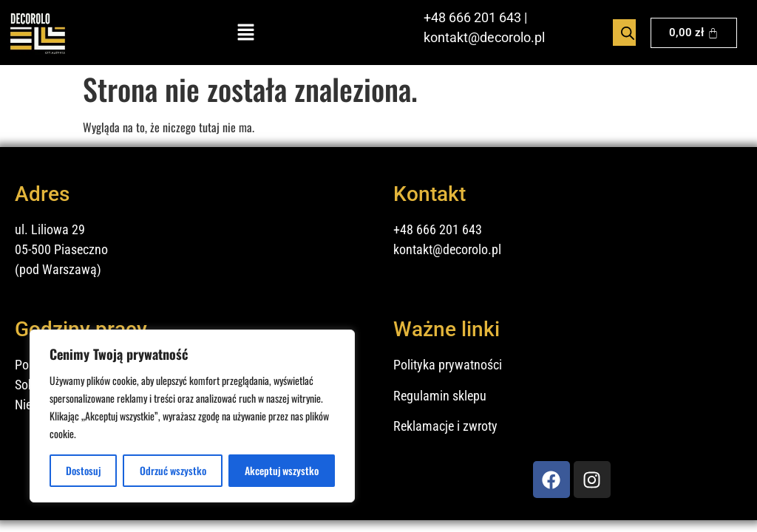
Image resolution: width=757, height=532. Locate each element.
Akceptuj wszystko (281, 470)
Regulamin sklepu (440, 396)
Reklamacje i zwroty (445, 426)
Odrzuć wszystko (173, 470)
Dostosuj (84, 470)
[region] (192, 416)
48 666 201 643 (476, 17)
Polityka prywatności (448, 365)
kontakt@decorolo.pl (484, 37)
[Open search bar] (628, 33)
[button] (246, 33)
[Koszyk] (694, 33)
